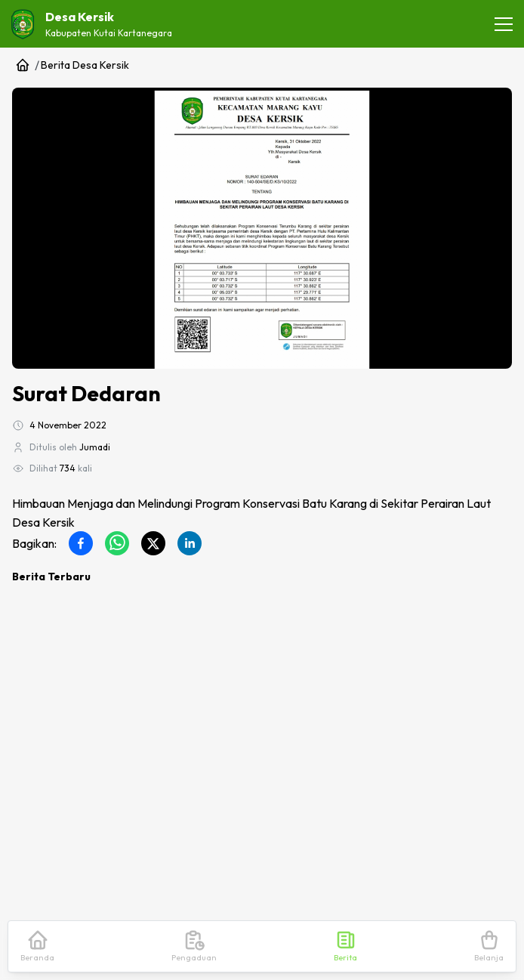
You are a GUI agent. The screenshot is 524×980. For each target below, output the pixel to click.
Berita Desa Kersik (85, 65)
